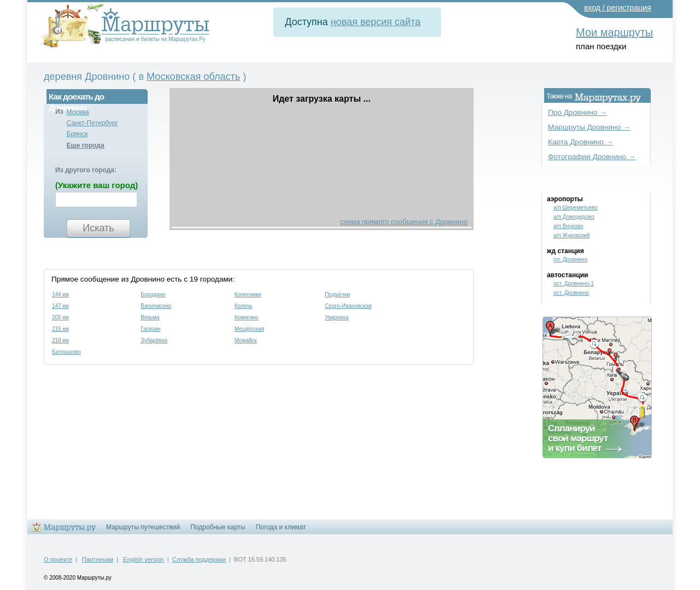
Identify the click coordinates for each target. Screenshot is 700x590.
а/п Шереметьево (576, 208)
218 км (60, 340)
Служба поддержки (199, 559)
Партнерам (98, 559)
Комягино (247, 317)
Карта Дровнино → (581, 142)
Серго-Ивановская (348, 306)
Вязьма (150, 317)
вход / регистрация (618, 8)
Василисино (156, 306)
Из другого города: (86, 170)
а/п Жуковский (571, 235)
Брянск (77, 134)
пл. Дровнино (570, 259)
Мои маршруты (614, 32)
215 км (60, 329)
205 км (60, 317)
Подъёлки (337, 294)
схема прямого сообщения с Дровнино (404, 222)
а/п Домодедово (574, 217)
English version (144, 559)
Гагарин (150, 329)
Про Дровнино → (577, 112)
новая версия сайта (376, 22)
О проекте (58, 559)
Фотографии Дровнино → (592, 157)
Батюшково (66, 352)
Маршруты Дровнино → (589, 127)
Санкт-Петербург (92, 123)
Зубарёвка (154, 340)
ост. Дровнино (571, 293)
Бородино (153, 294)
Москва (78, 112)
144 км (60, 294)
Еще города (86, 145)
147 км (60, 306)
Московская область (193, 77)
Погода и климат (281, 527)
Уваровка (337, 317)
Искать (98, 228)
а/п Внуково (568, 226)
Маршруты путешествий (143, 527)
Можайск (246, 340)
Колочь (244, 306)
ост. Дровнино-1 (574, 284)
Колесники (248, 294)
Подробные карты (218, 527)
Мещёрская (249, 329)
